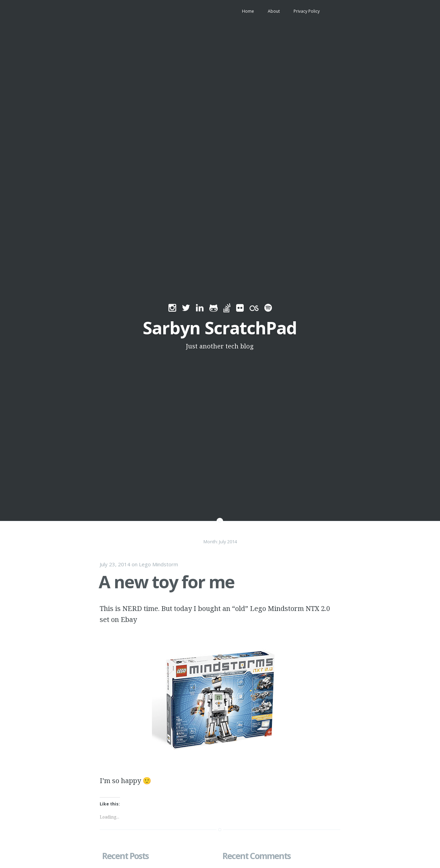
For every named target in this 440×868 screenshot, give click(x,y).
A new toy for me (167, 582)
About (274, 11)
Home (248, 11)
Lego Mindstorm (158, 564)
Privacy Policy (307, 11)
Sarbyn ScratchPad (220, 328)
